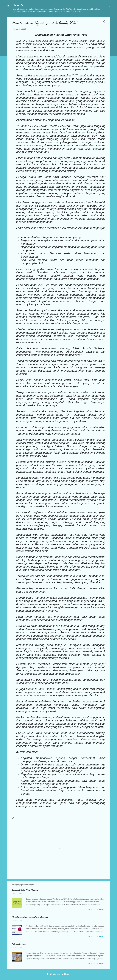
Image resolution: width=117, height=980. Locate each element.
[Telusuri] (109, 6)
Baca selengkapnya (97, 910)
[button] (104, 22)
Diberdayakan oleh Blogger (58, 974)
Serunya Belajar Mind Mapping (25, 890)
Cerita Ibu (18, 6)
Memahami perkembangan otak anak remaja (30, 917)
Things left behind (19, 944)
